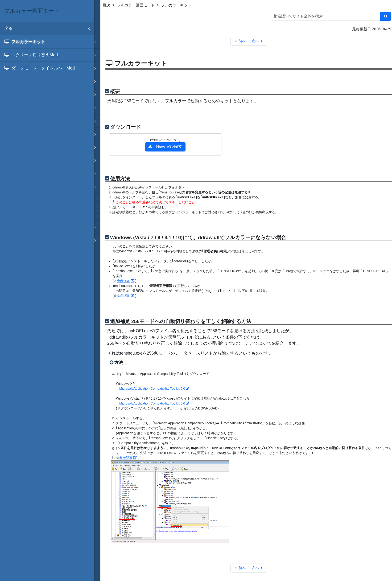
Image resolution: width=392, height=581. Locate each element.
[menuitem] (47, 42)
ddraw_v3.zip (163, 147)
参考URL (124, 281)
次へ (258, 41)
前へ (240, 41)
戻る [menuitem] (49, 29)
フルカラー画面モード (136, 5)
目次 (106, 5)
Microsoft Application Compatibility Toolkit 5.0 (152, 389)
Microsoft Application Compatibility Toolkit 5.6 (152, 403)
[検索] (386, 16)
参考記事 (126, 458)
